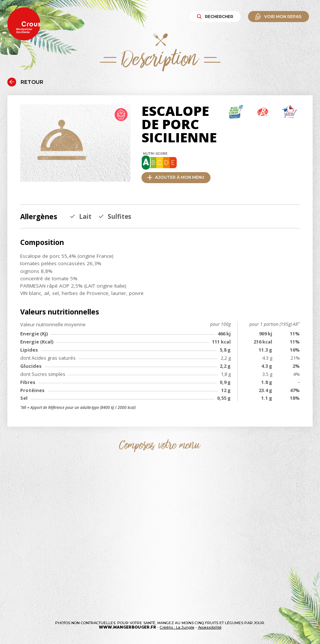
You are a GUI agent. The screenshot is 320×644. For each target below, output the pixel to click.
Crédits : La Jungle (177, 627)
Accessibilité (210, 627)
